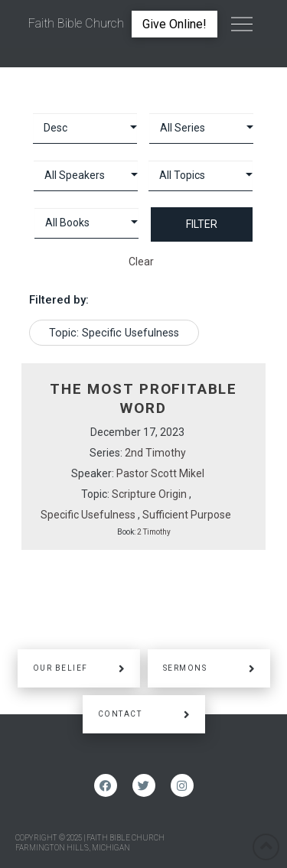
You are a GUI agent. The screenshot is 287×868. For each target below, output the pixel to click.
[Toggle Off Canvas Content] (242, 24)
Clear (141, 262)
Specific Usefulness (88, 515)
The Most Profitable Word (143, 398)
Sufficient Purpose (187, 515)
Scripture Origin (149, 494)
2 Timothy (154, 532)
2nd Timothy (155, 453)
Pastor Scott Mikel (160, 473)
